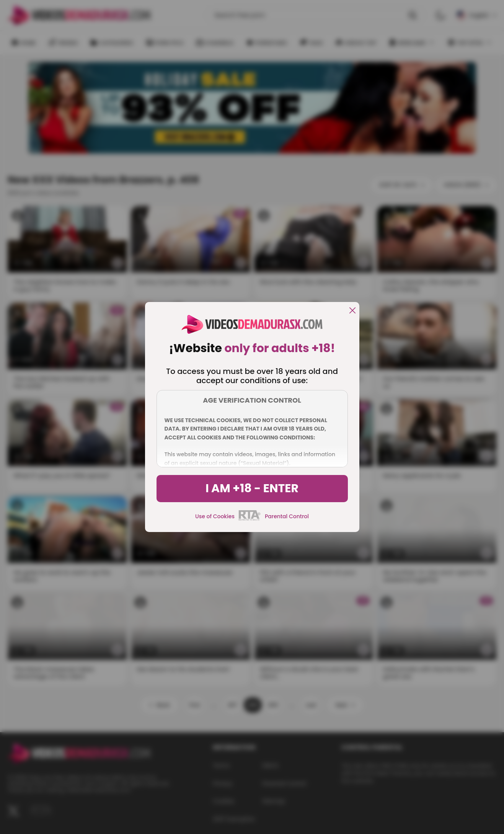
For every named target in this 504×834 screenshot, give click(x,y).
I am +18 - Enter (252, 488)
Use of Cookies (215, 516)
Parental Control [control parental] (287, 516)
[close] (352, 311)
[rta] (250, 519)
